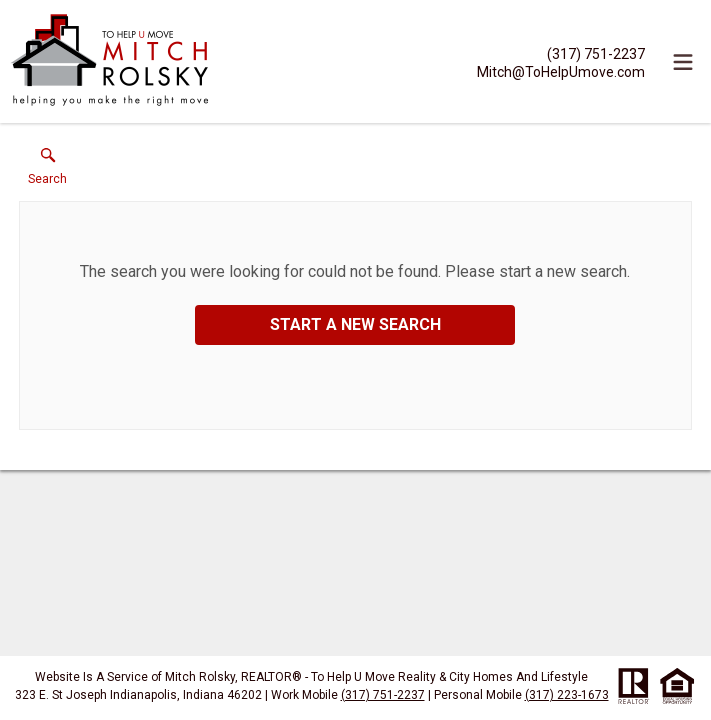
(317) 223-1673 (567, 695)
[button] (47, 171)
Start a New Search (355, 324)
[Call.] (561, 53)
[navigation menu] (683, 62)
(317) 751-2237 (383, 695)
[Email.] (561, 71)
